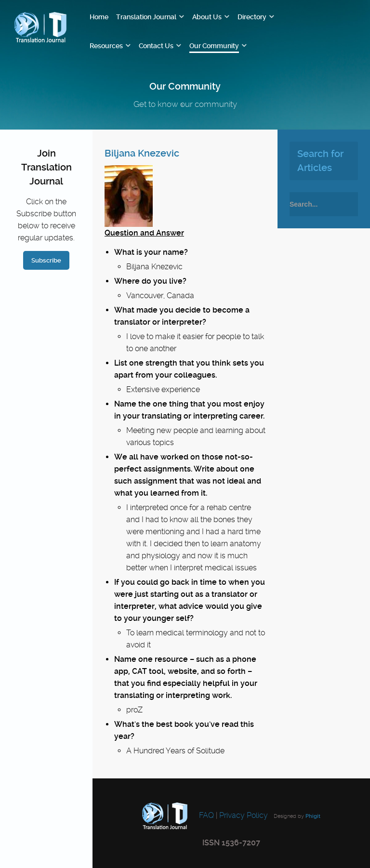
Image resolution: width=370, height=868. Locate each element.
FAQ (205, 815)
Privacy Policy (244, 815)
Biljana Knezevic (142, 153)
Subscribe (46, 260)
